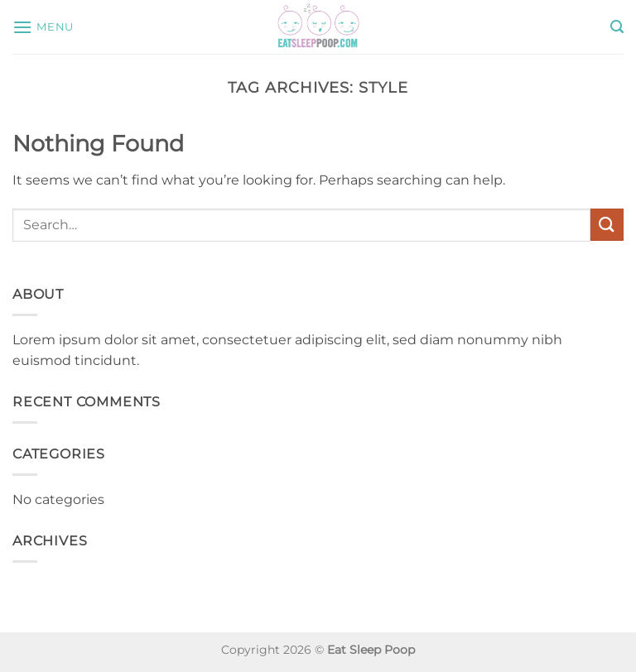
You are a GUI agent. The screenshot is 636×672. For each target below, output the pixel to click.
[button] (43, 27)
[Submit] (607, 225)
